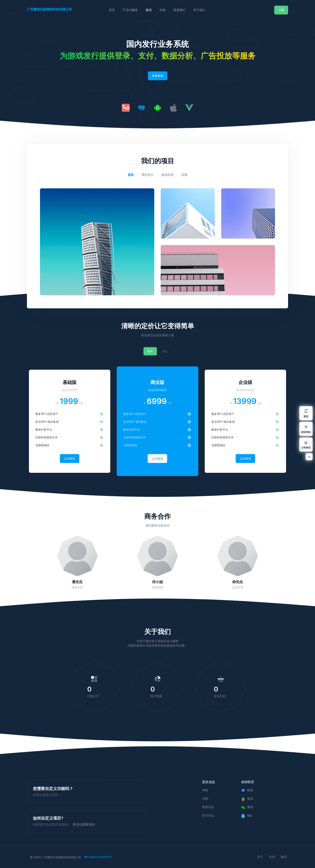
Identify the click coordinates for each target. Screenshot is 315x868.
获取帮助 (306, 429)
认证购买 (70, 458)
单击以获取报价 (84, 824)
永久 (165, 351)
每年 (150, 351)
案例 (149, 10)
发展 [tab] (184, 175)
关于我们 (199, 10)
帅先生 (238, 582)
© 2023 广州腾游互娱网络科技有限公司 (56, 857)
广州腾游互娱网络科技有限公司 (49, 9)
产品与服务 (130, 10)
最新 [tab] (131, 175)
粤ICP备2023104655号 (98, 857)
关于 (260, 857)
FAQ (205, 790)
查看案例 (157, 76)
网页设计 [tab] (148, 175)
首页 (112, 10)
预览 (306, 413)
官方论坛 (208, 816)
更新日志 (208, 807)
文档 (205, 799)
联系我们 (179, 10)
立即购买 (306, 444)
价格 (163, 10)
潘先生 (77, 582)
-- (61, 795)
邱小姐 (157, 582)
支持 (272, 857)
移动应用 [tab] (168, 175)
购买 (284, 857)
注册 (281, 10)
